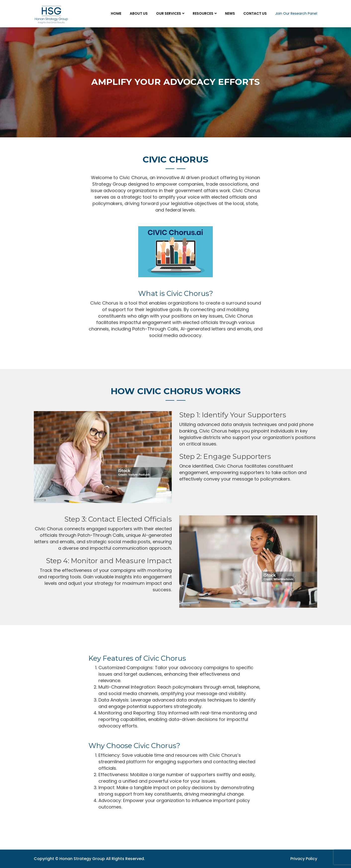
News (230, 13)
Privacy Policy (304, 859)
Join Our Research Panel (296, 13)
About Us (139, 13)
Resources (203, 13)
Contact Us (255, 13)
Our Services (169, 13)
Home (116, 13)
